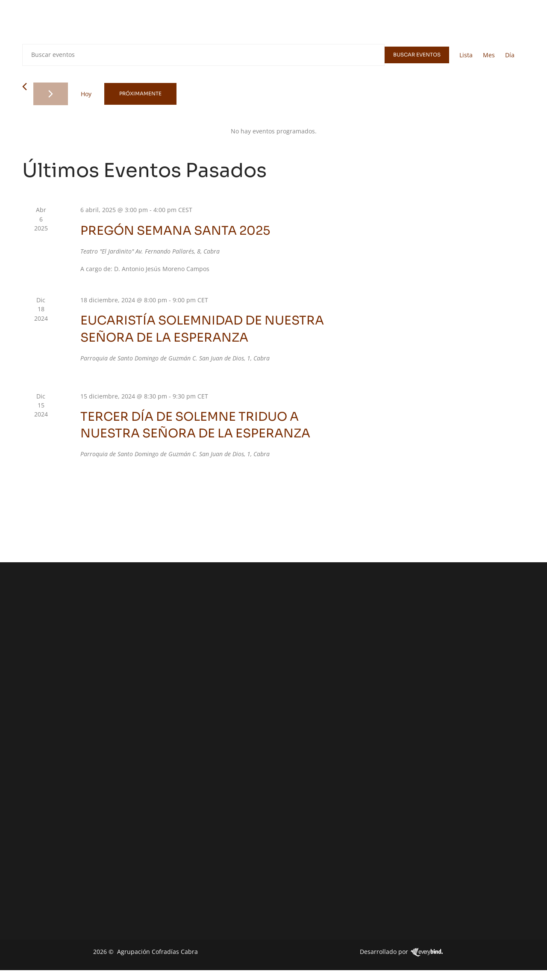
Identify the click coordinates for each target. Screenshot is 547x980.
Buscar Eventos (416, 55)
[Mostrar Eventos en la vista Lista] (466, 55)
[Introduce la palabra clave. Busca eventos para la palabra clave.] (203, 55)
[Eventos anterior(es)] (25, 87)
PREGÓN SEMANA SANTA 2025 (175, 231)
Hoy (86, 94)
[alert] (273, 131)
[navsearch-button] (519, 23)
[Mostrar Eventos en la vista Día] (510, 55)
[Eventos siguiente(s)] (51, 94)
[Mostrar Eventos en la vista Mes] (489, 55)
